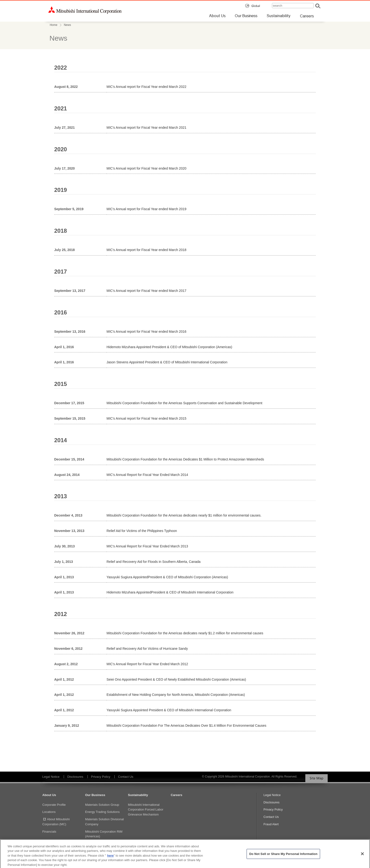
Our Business (95, 795)
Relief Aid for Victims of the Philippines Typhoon (142, 531)
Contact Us (126, 777)
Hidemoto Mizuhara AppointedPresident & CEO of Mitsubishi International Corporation (170, 592)
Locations (49, 812)
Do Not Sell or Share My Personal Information (283, 856)
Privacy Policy (101, 777)
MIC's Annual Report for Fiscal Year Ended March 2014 (147, 475)
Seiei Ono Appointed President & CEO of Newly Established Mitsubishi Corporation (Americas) (176, 679)
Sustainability (138, 795)
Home (54, 25)
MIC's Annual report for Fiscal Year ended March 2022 (146, 87)
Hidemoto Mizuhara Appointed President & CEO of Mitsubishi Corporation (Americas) (169, 347)
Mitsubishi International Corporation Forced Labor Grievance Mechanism (146, 810)
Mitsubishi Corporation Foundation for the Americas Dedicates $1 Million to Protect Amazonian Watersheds (185, 459)
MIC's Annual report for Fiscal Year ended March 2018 (146, 250)
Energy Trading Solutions (102, 812)
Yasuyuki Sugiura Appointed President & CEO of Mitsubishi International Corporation (169, 710)
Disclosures (75, 777)
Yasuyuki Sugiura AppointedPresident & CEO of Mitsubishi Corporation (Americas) (167, 577)
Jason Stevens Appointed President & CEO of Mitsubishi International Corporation (167, 362)
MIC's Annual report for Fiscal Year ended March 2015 (146, 418)
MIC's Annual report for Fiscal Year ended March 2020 (146, 168)
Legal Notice (51, 777)
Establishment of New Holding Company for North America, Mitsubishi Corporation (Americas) (176, 695)
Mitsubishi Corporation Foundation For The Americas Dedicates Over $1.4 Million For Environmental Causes (186, 726)
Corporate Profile (54, 805)
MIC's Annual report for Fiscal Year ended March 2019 (146, 209)
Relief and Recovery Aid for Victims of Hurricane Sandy (147, 649)
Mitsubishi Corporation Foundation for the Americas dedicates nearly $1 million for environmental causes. (184, 515)
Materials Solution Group (102, 805)
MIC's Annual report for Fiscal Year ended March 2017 (146, 291)
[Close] (362, 856)
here (110, 858)
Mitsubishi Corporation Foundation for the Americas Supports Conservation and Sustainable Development (184, 403)
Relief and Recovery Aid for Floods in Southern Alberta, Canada (153, 562)
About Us (49, 795)
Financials (49, 832)
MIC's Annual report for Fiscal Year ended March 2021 (146, 128)
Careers (176, 795)
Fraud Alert (271, 824)
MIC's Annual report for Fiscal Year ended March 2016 (146, 332)
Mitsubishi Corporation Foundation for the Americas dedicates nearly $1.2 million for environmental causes (185, 633)
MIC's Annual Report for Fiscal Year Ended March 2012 (147, 664)
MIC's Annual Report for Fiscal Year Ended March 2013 (147, 546)
